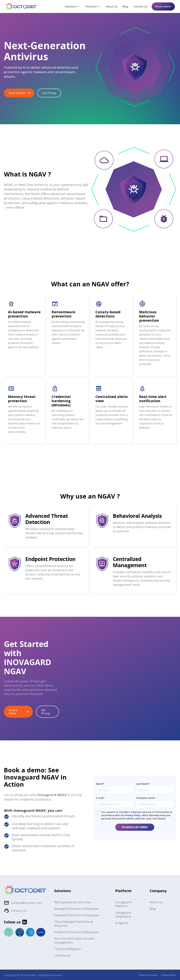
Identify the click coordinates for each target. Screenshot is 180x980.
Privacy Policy (133, 815)
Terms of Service (148, 975)
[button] (72, 6)
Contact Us (140, 6)
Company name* (146, 798)
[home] (21, 6)
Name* (100, 784)
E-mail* (100, 798)
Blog (125, 6)
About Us (112, 6)
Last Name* (143, 784)
